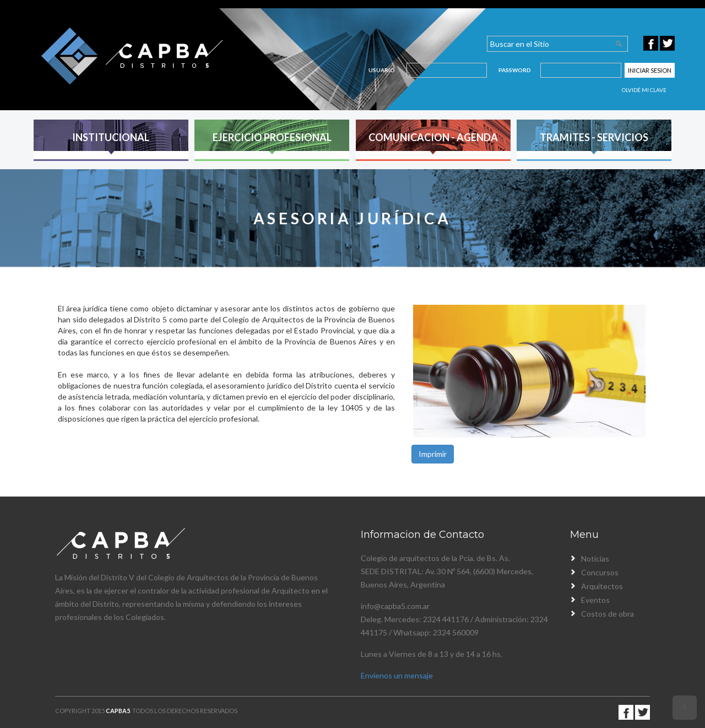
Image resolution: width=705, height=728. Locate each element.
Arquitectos (602, 586)
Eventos (595, 600)
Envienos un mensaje (397, 675)
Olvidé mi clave (644, 90)
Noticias (595, 559)
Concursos (600, 572)
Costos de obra (608, 614)
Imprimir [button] (433, 454)
